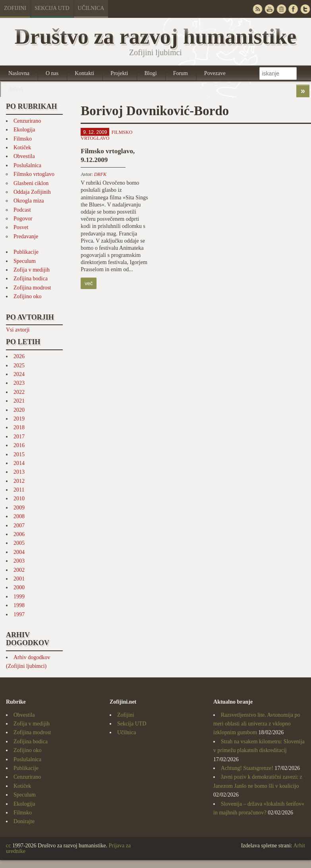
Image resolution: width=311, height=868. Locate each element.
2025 (19, 366)
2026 (19, 356)
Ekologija (24, 130)
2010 (19, 499)
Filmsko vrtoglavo (34, 174)
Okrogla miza (29, 201)
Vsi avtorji (18, 330)
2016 (19, 445)
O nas (52, 73)
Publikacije (26, 252)
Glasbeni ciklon (31, 183)
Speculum (25, 261)
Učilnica (91, 8)
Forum (181, 73)
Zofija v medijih (32, 270)
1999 (19, 597)
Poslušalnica (27, 165)
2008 (19, 516)
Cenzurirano (27, 121)
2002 (19, 570)
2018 (19, 427)
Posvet (21, 227)
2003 (19, 561)
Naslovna (19, 73)
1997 (19, 614)
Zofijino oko (27, 296)
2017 (19, 437)
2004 (19, 552)
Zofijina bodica (31, 279)
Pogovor (23, 219)
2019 (19, 419)
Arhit (299, 846)
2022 (19, 392)
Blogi (151, 73)
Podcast (22, 210)
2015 (19, 454)
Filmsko (23, 139)
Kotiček (22, 148)
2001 (19, 579)
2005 (19, 543)
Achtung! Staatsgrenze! (247, 768)
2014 (19, 463)
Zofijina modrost (32, 288)
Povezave (215, 73)
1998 (19, 605)
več (89, 283)
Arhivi (16, 89)
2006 (19, 534)
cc (8, 846)
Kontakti (84, 73)
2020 (19, 410)
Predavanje (26, 236)
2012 (19, 481)
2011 (19, 490)
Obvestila (24, 156)
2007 (19, 526)
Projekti (119, 73)
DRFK (100, 174)
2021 (19, 401)
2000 (19, 587)
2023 (19, 383)
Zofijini (15, 8)
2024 (19, 374)
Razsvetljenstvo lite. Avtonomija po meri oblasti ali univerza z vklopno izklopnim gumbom (257, 724)
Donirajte (24, 821)
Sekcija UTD (52, 8)
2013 (19, 472)
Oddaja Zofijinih (32, 192)
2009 (19, 508)
